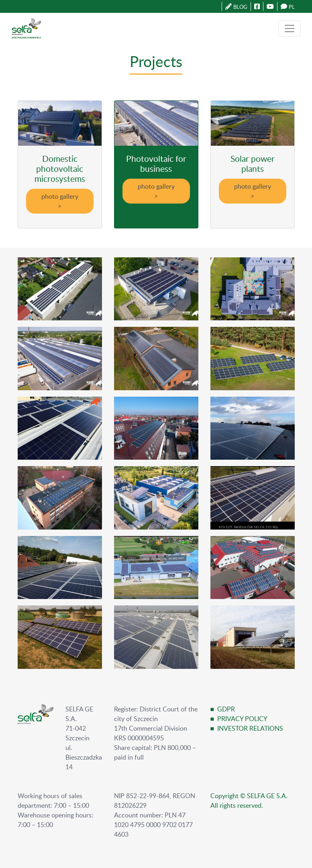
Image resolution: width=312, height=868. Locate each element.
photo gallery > (60, 201)
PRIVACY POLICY (242, 719)
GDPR (226, 709)
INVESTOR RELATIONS (250, 728)
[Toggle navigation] (290, 29)
